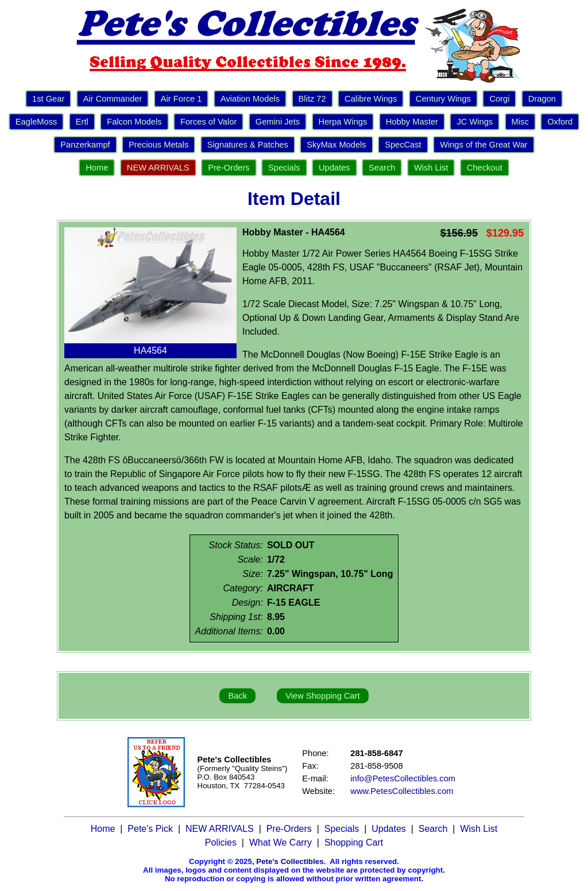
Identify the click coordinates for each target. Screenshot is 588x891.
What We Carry (281, 842)
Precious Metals (158, 145)
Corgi (499, 99)
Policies (221, 842)
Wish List (431, 168)
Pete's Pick (150, 829)
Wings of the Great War (484, 145)
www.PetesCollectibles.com (402, 791)
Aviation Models (250, 99)
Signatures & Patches (248, 145)
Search (382, 168)
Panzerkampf (85, 145)
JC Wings (475, 122)
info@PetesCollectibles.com (403, 778)
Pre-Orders (229, 168)
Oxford (560, 122)
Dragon (542, 99)
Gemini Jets (278, 122)
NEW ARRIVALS (158, 168)
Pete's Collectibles (290, 861)
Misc (520, 122)
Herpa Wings (343, 122)
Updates (334, 168)
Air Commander (113, 99)
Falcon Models (134, 122)
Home (97, 168)
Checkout (485, 168)
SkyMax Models (336, 145)
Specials (284, 168)
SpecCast (403, 145)
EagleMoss (36, 122)
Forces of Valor (208, 122)
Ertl (82, 122)
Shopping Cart (354, 842)
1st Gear (48, 99)
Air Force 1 (181, 99)
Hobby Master (412, 122)
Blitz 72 (312, 99)
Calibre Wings (371, 99)
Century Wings (443, 99)
